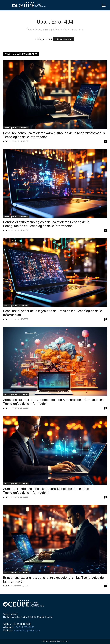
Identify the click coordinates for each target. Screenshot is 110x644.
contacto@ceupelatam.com (26, 630)
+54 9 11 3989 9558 (24, 627)
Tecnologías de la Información (16, 128)
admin (6, 141)
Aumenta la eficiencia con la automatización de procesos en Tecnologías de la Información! (47, 491)
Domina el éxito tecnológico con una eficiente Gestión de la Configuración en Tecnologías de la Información (46, 224)
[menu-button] (104, 6)
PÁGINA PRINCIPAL (64, 39)
